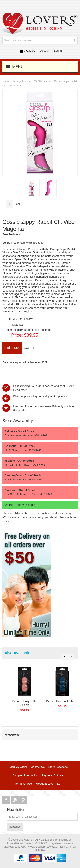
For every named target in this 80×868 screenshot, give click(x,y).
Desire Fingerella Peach (24, 703)
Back (13, 204)
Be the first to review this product (23, 243)
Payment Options (52, 775)
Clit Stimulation (42, 81)
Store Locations (58, 767)
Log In (58, 51)
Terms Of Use (23, 784)
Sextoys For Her (22, 81)
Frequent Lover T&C (48, 784)
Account (45, 51)
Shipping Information (25, 775)
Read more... (21, 390)
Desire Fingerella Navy (62, 701)
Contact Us (38, 767)
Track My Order (17, 767)
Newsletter (16, 810)
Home (6, 81)
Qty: (26, 348)
